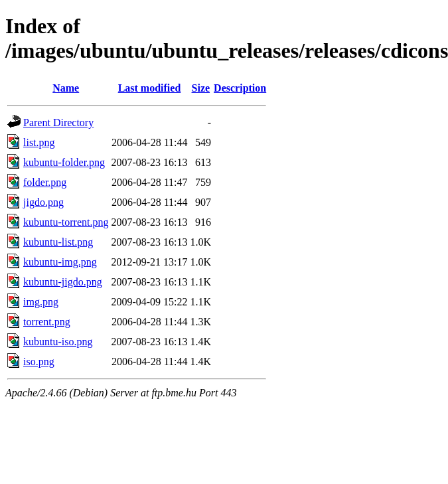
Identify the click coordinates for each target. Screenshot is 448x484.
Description (240, 88)
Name (66, 88)
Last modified (150, 88)
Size (201, 88)
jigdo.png (43, 202)
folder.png (45, 182)
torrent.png (47, 322)
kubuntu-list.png (58, 242)
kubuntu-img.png (60, 262)
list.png (39, 142)
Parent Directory (58, 122)
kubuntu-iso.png (58, 342)
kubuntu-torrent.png (66, 222)
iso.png (39, 362)
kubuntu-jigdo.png (63, 282)
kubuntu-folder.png (64, 162)
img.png (41, 302)
